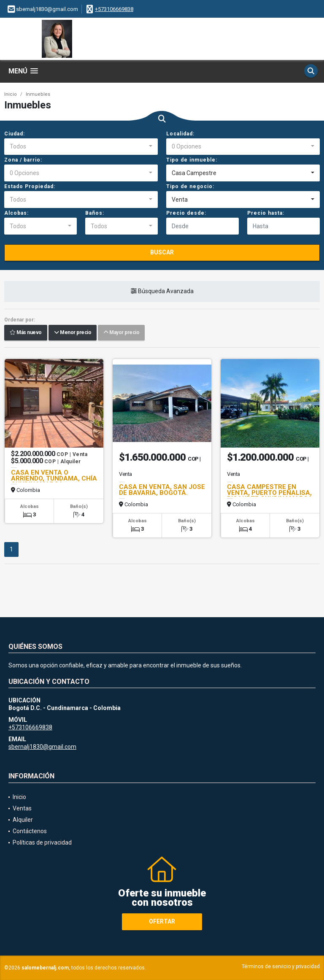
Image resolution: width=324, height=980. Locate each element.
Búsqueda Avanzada (162, 292)
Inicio (11, 94)
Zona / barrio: (23, 160)
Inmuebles (38, 94)
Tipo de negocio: (190, 186)
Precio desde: (186, 213)
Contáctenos (30, 831)
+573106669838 (114, 9)
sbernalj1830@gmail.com (42, 747)
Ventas (22, 808)
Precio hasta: (266, 213)
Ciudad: (15, 134)
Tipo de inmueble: (192, 160)
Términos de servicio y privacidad (281, 967)
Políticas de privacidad (42, 842)
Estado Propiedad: (30, 186)
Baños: (95, 213)
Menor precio (73, 333)
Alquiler (23, 820)
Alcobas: (16, 213)
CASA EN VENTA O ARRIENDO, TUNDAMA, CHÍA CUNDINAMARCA (54, 478)
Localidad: (180, 134)
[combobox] (81, 147)
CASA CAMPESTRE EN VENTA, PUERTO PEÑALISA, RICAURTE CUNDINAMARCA (270, 493)
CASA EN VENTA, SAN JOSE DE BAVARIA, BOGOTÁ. (162, 490)
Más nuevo (26, 333)
